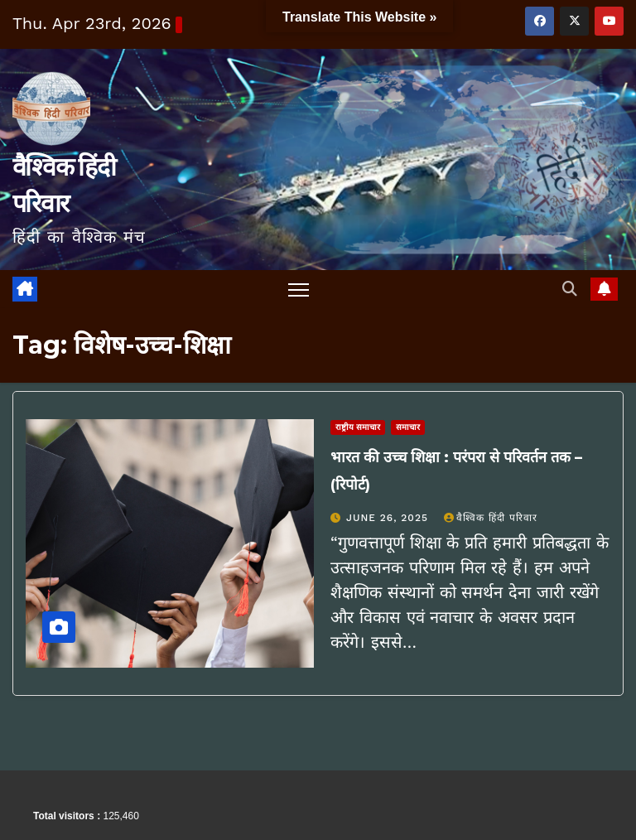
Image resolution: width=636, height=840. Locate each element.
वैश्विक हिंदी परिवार (491, 518)
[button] (569, 289)
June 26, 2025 (389, 518)
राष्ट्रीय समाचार (358, 427)
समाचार (408, 427)
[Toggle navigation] (299, 290)
